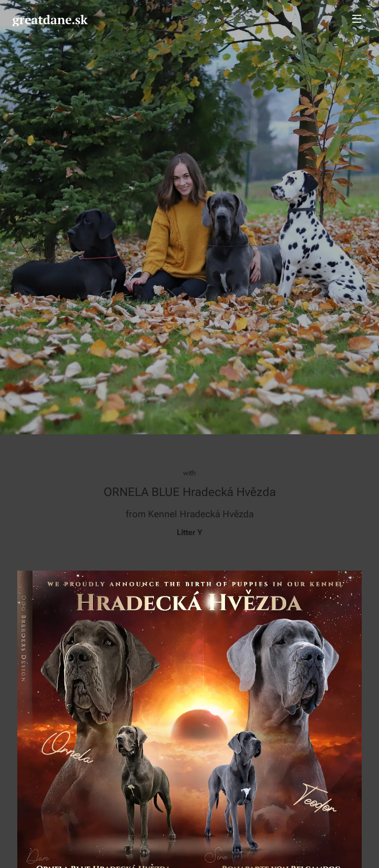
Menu (357, 19)
